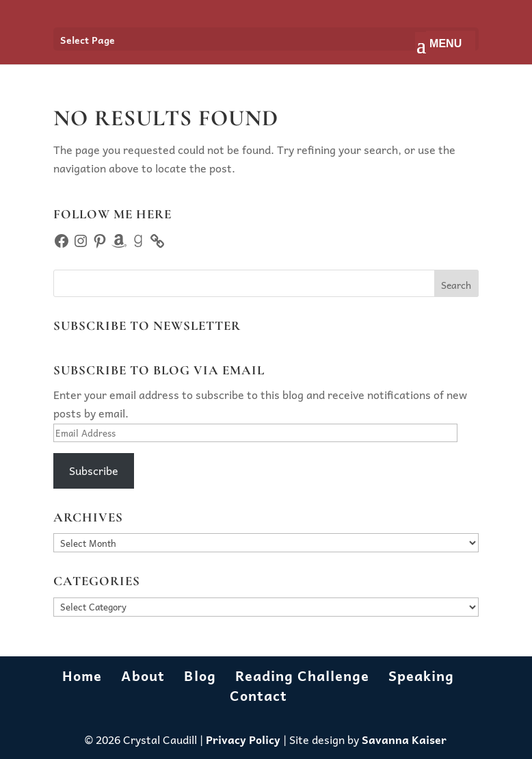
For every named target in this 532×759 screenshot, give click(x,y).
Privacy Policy (243, 739)
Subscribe (94, 470)
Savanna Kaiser (404, 739)
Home (82, 676)
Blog (200, 676)
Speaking (421, 676)
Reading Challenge (302, 676)
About (143, 676)
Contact (258, 695)
